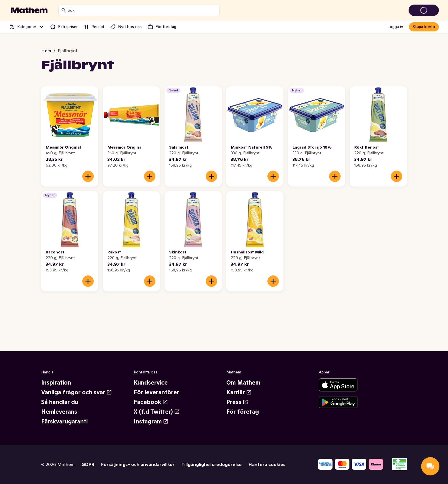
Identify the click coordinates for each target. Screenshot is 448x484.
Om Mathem (243, 383)
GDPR (88, 464)
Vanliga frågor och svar (77, 392)
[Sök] (64, 10)
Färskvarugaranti (64, 421)
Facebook (151, 402)
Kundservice (151, 383)
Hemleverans (59, 412)
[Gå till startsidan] (29, 10)
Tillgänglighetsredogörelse (212, 464)
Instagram (151, 421)
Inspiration (56, 383)
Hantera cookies (267, 464)
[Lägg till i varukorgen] (88, 176)
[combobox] (142, 10)
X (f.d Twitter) (157, 412)
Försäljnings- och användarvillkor (138, 464)
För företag (243, 412)
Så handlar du (60, 402)
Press (237, 402)
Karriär (239, 392)
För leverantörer (156, 392)
